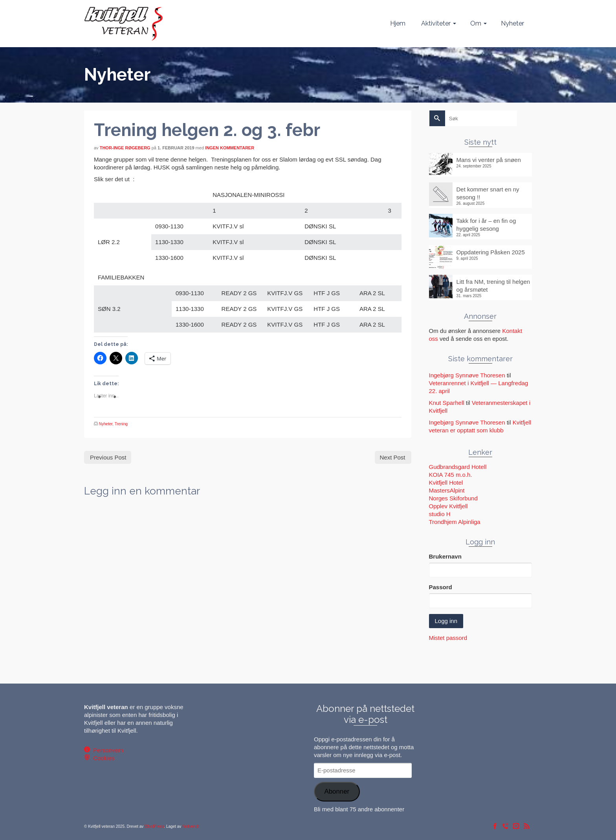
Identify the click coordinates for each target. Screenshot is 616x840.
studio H (440, 514)
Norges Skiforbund (453, 498)
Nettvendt (191, 826)
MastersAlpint (447, 490)
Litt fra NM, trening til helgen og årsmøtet (493, 286)
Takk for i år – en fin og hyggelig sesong (486, 225)
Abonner (337, 791)
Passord (441, 587)
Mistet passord (448, 638)
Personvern (107, 750)
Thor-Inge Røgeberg (125, 148)
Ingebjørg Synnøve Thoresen (467, 375)
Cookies (102, 758)
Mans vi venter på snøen (489, 160)
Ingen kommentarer (230, 148)
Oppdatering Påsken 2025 (491, 252)
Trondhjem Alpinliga (455, 522)
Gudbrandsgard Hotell (458, 467)
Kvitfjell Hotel (446, 482)
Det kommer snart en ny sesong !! (488, 193)
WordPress (154, 826)
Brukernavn (445, 556)
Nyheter (106, 424)
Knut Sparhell (447, 403)
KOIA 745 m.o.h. (451, 475)
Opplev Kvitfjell (448, 506)
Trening (121, 424)
